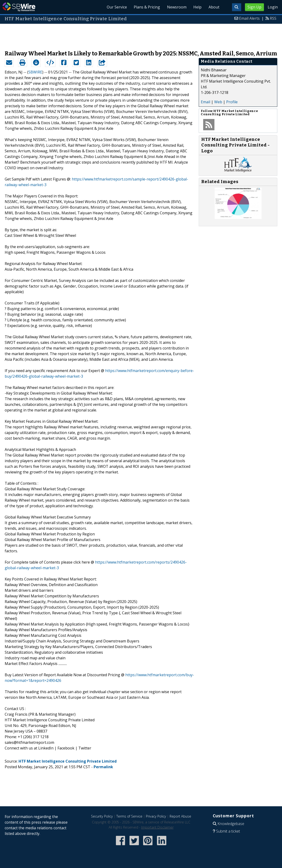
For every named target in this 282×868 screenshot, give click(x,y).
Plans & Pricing (145, 7)
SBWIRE (35, 72)
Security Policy (102, 816)
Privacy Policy (156, 816)
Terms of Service (129, 816)
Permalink (103, 767)
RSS (273, 18)
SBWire (19, 7)
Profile (232, 102)
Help (196, 7)
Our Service (114, 7)
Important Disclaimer (157, 827)
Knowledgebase (231, 824)
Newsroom (175, 7)
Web (218, 102)
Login (273, 7)
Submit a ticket (228, 831)
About (213, 7)
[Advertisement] (141, 35)
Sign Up (254, 7)
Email (206, 102)
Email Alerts (249, 18)
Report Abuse (180, 816)
